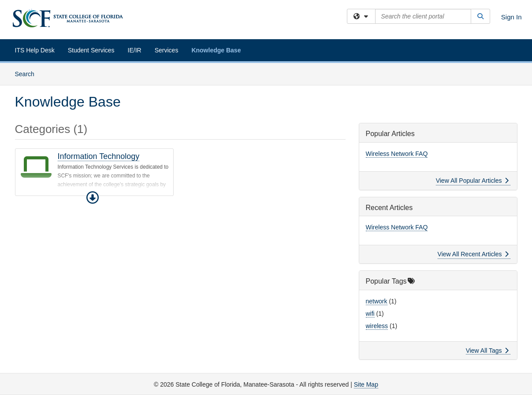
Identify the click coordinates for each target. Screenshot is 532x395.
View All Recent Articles (473, 254)
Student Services (91, 50)
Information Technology (99, 156)
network (377, 301)
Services (167, 50)
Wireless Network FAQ (397, 154)
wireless (377, 326)
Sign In (512, 17)
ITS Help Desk (35, 50)
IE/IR (135, 50)
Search (28, 73)
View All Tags (487, 351)
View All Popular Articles (472, 181)
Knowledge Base (216, 50)
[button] (93, 198)
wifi (370, 314)
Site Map (366, 384)
